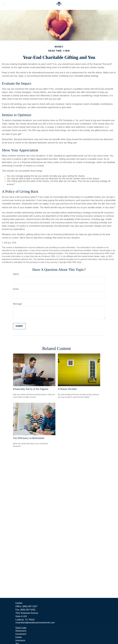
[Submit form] (19, 326)
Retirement (21, 631)
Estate (19, 637)
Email (16, 289)
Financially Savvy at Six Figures (31, 389)
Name (16, 274)
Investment (21, 634)
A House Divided (67, 389)
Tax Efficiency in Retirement (29, 438)
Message (17, 304)
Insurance (20, 640)
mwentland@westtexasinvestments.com (35, 623)
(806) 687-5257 (30, 606)
